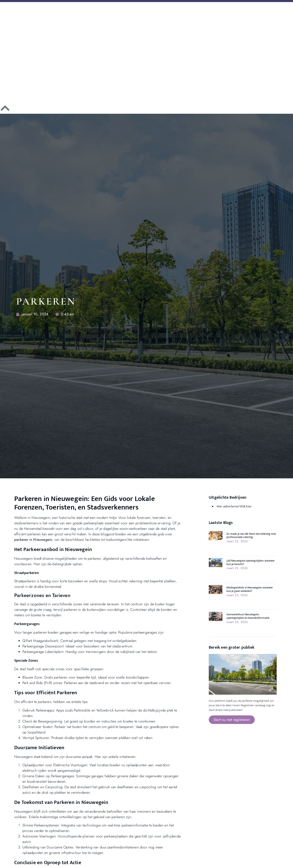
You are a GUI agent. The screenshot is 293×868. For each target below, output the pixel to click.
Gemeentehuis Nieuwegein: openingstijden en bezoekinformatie (248, 616)
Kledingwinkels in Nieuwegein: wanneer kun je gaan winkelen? (250, 589)
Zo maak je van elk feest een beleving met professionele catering (251, 536)
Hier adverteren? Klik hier (234, 507)
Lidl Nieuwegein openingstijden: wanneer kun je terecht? (251, 562)
